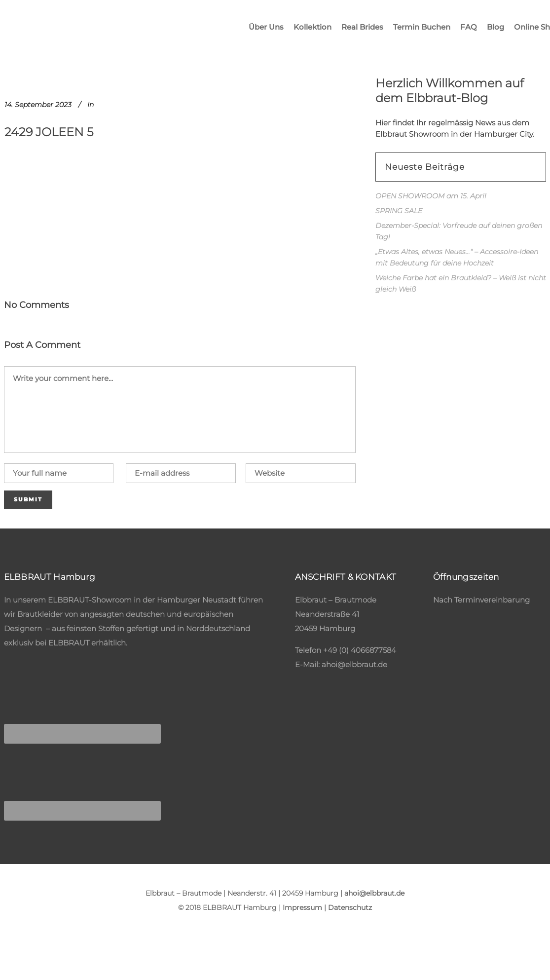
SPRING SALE (399, 211)
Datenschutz (350, 907)
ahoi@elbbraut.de (354, 664)
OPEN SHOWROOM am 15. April (431, 196)
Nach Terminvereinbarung (481, 600)
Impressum (302, 907)
